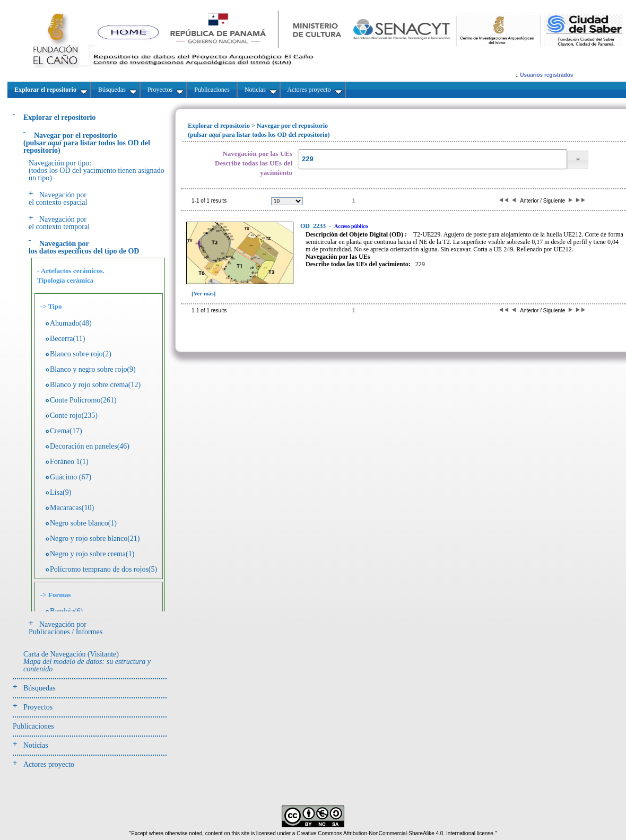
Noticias (36, 745)
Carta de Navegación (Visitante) (87, 662)
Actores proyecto (49, 764)
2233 (314, 226)
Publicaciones (33, 726)
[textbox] (432, 159)
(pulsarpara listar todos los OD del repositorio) (87, 143)
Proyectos (38, 707)
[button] (578, 160)
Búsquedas (40, 688)
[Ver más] (204, 293)
